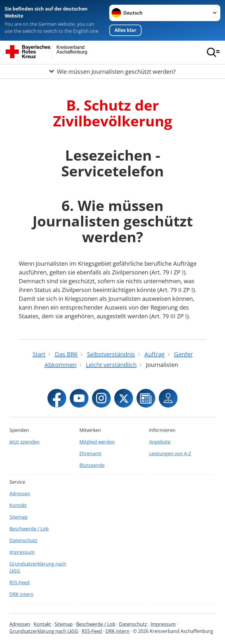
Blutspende (92, 465)
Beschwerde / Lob (29, 529)
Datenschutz (23, 540)
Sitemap (18, 517)
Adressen (20, 494)
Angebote (160, 442)
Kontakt (18, 505)
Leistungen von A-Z (170, 454)
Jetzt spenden (24, 442)
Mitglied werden (97, 442)
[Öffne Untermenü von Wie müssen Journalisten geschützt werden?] (112, 71)
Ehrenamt (90, 454)
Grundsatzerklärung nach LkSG (38, 567)
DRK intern (21, 594)
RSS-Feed (19, 583)
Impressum (22, 552)
